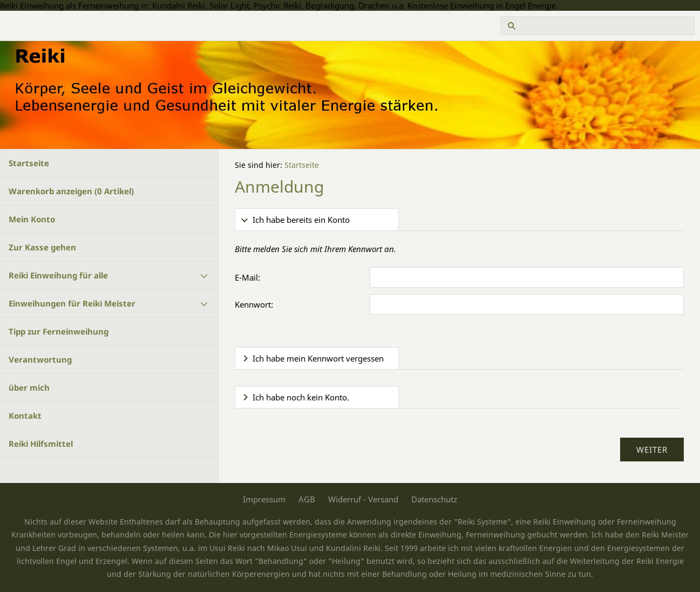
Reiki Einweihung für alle (58, 275)
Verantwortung (40, 359)
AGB (307, 499)
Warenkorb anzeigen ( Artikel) (71, 191)
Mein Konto (32, 219)
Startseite (29, 163)
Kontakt (25, 416)
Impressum (264, 499)
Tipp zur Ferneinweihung (59, 331)
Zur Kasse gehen (42, 247)
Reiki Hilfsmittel (41, 444)
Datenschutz (434, 499)
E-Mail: (247, 277)
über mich (29, 387)
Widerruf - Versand (363, 499)
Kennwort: (254, 304)
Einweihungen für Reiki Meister (72, 303)
